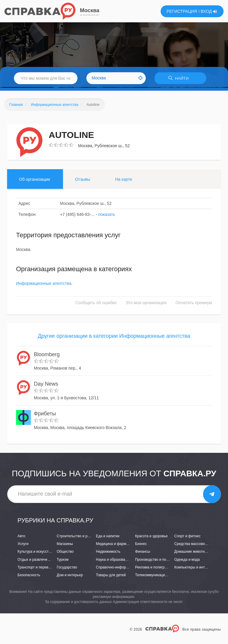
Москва (90, 10)
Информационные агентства (44, 284)
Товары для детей (111, 576)
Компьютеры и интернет (194, 568)
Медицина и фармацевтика (119, 545)
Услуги (23, 545)
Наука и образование (113, 560)
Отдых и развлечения (35, 560)
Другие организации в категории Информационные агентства (114, 337)
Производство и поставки (156, 560)
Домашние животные (192, 552)
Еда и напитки (108, 537)
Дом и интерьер (70, 576)
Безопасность (29, 576)
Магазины (65, 545)
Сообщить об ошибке (96, 304)
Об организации (34, 180)
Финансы (142, 552)
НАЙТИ (180, 79)
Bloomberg (47, 355)
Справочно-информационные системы (128, 568)
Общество (65, 552)
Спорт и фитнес (187, 537)
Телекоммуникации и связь (157, 576)
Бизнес (141, 545)
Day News (46, 385)
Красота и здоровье (151, 537)
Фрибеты (45, 414)
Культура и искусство (35, 552)
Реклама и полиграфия (154, 568)
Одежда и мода (187, 560)
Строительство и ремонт (77, 537)
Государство (67, 568)
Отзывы (82, 180)
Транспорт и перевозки (37, 568)
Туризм (63, 560)
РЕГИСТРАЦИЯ (182, 11)
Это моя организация (146, 304)
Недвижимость (108, 552)
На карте (124, 180)
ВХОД (209, 11)
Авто (21, 537)
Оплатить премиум (194, 304)
